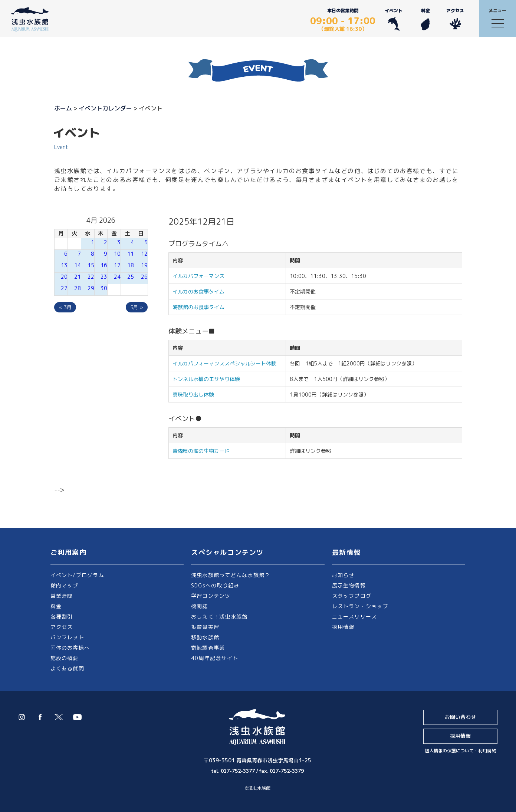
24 (117, 277)
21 (78, 277)
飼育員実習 (205, 627)
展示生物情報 (349, 585)
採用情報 (343, 627)
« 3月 (65, 307)
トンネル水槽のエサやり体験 (206, 379)
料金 (425, 19)
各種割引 (62, 617)
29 (91, 288)
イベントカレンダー (105, 108)
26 (144, 277)
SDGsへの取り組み (215, 585)
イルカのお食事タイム (198, 291)
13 (64, 265)
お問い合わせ (460, 717)
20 (64, 277)
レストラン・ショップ (360, 606)
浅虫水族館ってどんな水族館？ (231, 575)
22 (91, 277)
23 (104, 277)
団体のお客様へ (70, 648)
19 (144, 265)
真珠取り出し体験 (193, 395)
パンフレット (67, 637)
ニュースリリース (355, 617)
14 (78, 265)
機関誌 (200, 606)
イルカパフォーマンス (201, 276)
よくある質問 (67, 668)
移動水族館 (205, 637)
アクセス (455, 19)
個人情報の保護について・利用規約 (460, 751)
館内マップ (65, 585)
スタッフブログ (352, 596)
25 (131, 277)
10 (117, 254)
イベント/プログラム (77, 575)
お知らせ (343, 575)
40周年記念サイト (215, 658)
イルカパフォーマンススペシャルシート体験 (224, 363)
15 (91, 265)
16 (104, 265)
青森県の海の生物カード (201, 451)
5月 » (137, 307)
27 (64, 288)
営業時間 (62, 596)
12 (144, 254)
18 (131, 265)
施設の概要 (65, 658)
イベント (394, 19)
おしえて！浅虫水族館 (219, 617)
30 (104, 288)
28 (78, 288)
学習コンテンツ (211, 596)
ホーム (63, 108)
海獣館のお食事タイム (198, 307)
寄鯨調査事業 (208, 648)
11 (131, 254)
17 (117, 265)
